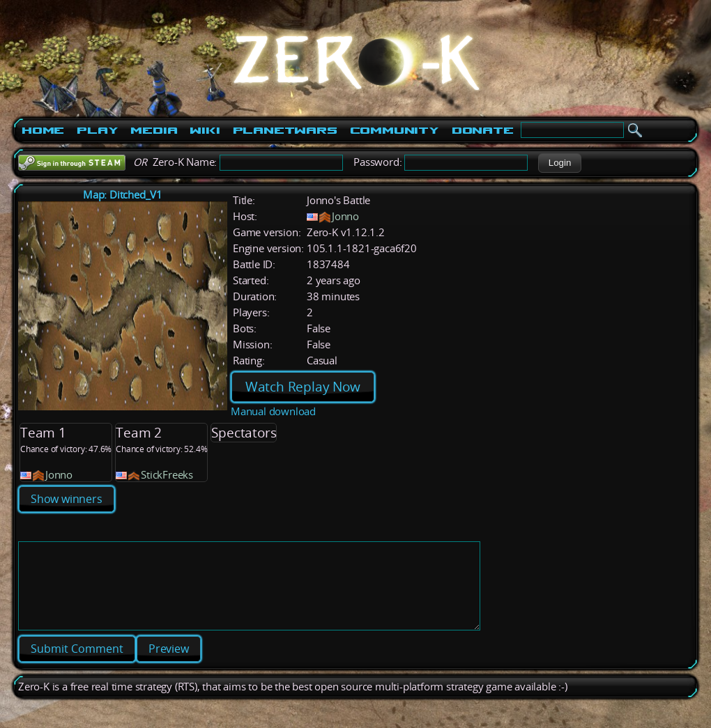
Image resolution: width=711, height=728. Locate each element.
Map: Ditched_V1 (123, 195)
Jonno (345, 216)
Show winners (67, 499)
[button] (559, 163)
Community (395, 130)
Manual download (273, 411)
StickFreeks (167, 475)
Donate (483, 130)
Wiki (205, 130)
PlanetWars (285, 130)
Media (154, 130)
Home (43, 130)
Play (97, 130)
